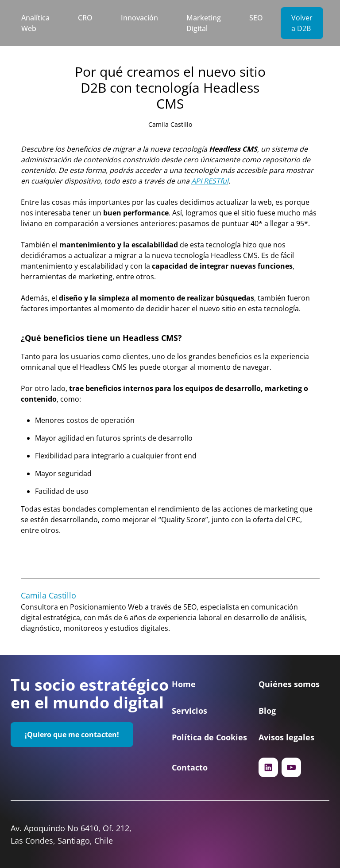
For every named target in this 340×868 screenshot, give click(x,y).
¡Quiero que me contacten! (72, 735)
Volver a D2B (302, 23)
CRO (85, 18)
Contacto (190, 767)
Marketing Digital (204, 23)
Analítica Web (35, 23)
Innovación (139, 18)
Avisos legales (286, 737)
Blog (267, 711)
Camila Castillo (170, 124)
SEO (256, 18)
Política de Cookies (209, 737)
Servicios (189, 711)
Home (184, 684)
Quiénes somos (289, 684)
